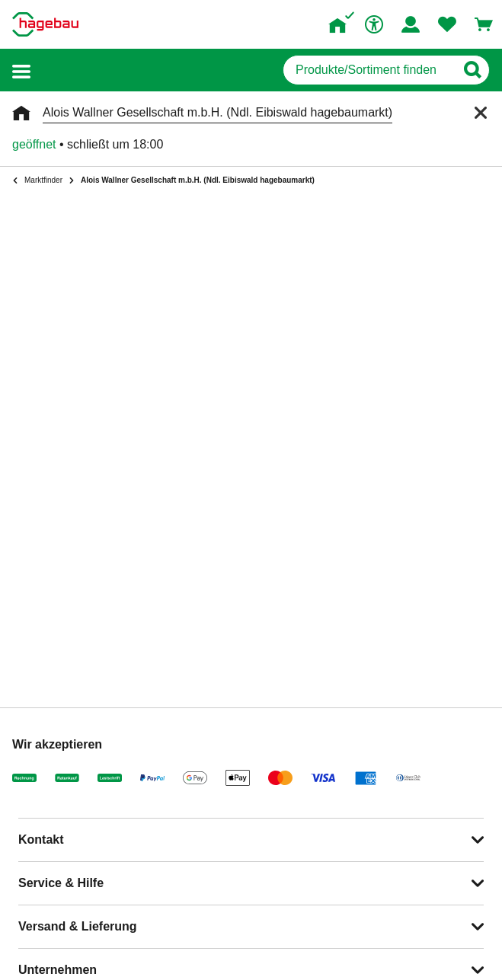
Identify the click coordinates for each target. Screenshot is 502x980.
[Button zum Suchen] (472, 70)
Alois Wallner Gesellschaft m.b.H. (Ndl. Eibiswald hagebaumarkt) (217, 112)
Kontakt (41, 840)
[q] (369, 70)
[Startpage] (45, 24)
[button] (21, 70)
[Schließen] (481, 113)
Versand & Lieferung (78, 926)
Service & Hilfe (61, 883)
